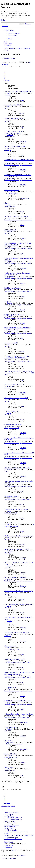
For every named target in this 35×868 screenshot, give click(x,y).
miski (8, 498)
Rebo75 (9, 689)
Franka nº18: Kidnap (11, 754)
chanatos (9, 261)
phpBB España (21, 855)
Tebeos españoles (10, 137)
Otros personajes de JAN (12, 428)
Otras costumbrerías (10, 646)
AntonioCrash (11, 191)
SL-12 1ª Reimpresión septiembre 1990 (16, 398)
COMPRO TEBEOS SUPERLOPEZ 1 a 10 (17, 701)
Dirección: (24, 783)
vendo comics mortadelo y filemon (15, 659)
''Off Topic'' (8, 568)
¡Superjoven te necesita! (12, 727)
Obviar (3, 20)
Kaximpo (10, 469)
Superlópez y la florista (11, 343)
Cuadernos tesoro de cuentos (13, 424)
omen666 (10, 231)
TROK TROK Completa (12, 496)
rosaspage (10, 276)
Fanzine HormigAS (10, 230)
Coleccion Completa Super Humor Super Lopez (19, 714)
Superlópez (8, 95)
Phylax (7, 203)
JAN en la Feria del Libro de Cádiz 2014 (17, 632)
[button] (7, 80)
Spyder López (9, 741)
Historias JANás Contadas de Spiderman (17, 509)
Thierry (9, 218)
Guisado (9, 303)
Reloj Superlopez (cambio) (13, 288)
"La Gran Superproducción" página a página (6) (19, 536)
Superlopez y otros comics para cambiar (16, 216)
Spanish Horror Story (11, 767)
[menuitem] (14, 33)
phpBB (13, 850)
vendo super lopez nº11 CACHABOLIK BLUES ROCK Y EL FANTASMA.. (19, 673)
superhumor (10, 716)
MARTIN (10, 135)
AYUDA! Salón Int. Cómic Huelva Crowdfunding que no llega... (15, 132)
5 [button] (5, 77)
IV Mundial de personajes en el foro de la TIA (18, 549)
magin (9, 93)
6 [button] (5, 78)
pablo (8, 345)
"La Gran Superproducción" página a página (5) (19, 591)
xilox (8, 246)
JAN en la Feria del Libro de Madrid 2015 (17, 468)
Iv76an (9, 316)
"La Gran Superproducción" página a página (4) (19, 604)
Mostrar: (12, 781)
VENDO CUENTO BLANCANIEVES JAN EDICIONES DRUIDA (18, 329)
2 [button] (5, 72)
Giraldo (9, 290)
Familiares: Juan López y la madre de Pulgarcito (19, 92)
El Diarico (8, 636)
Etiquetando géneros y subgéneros (15, 118)
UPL (8, 769)
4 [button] (5, 75)
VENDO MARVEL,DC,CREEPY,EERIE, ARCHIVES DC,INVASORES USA (17, 357)
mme (8, 661)
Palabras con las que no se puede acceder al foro (19, 371)
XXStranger (10, 742)
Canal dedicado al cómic (12, 190)
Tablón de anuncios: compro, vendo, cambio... (18, 165)
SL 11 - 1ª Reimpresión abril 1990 (15, 385)
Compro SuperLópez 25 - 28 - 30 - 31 (16, 315)
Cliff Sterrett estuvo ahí (11, 411)
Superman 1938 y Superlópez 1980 (15, 147)
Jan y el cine (8, 523)
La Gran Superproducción (14, 744)
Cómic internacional (11, 513)
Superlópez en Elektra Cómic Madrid (16, 578)
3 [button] (5, 73)
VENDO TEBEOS (10, 687)
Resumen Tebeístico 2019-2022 (14, 105)
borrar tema (8, 301)
